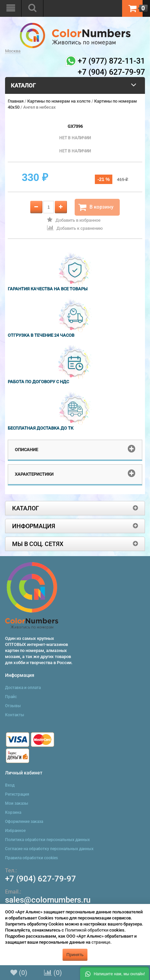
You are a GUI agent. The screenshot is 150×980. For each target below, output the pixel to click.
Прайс (11, 697)
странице (101, 942)
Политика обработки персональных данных (47, 840)
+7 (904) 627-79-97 (41, 879)
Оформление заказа (24, 822)
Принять (75, 955)
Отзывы (13, 706)
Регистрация (17, 794)
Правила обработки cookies (31, 858)
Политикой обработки (87, 930)
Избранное (15, 831)
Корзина (13, 812)
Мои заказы (17, 803)
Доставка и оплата (23, 688)
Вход (10, 785)
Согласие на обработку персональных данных (49, 849)
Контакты (15, 715)
